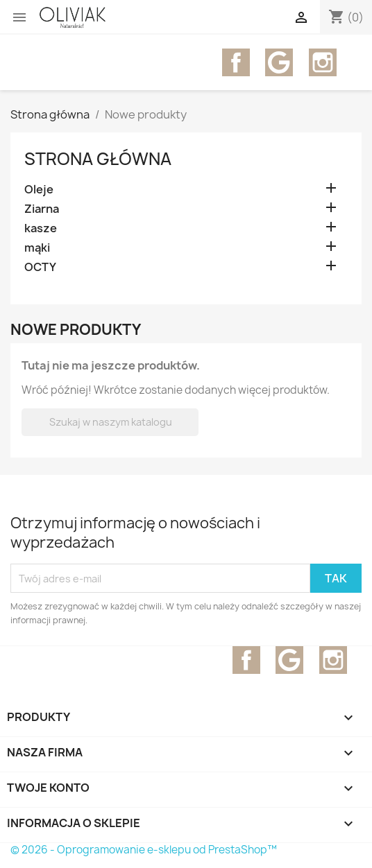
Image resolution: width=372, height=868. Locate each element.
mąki (37, 248)
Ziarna (42, 209)
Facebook (236, 62)
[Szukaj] (110, 422)
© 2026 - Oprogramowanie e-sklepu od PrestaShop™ (144, 850)
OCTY (40, 267)
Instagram (323, 62)
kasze (41, 228)
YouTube (279, 62)
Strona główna (98, 159)
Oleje (39, 190)
